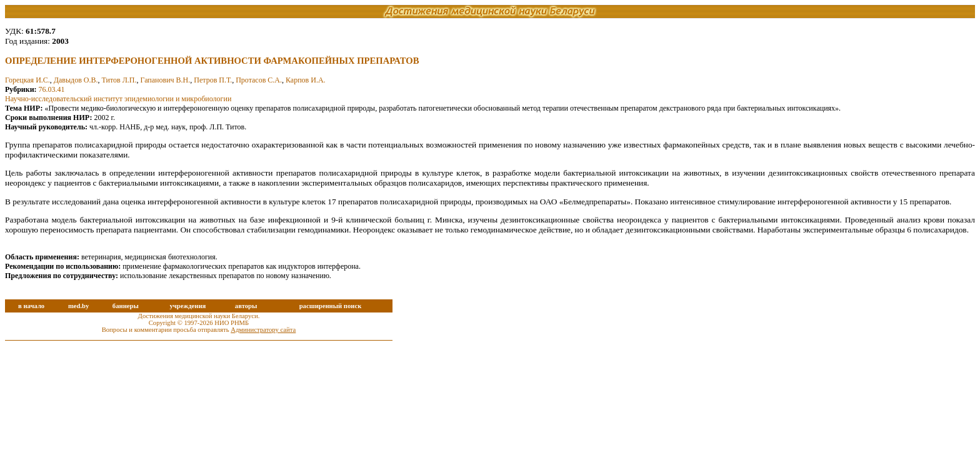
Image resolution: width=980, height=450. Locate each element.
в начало (31, 306)
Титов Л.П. (119, 80)
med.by (78, 306)
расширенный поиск (331, 306)
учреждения (187, 306)
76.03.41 (52, 89)
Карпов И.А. (306, 80)
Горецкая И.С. (27, 80)
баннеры (126, 306)
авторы (246, 306)
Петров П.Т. (213, 80)
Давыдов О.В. (76, 80)
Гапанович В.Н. (166, 80)
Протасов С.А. (259, 80)
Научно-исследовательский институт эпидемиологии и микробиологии (118, 99)
